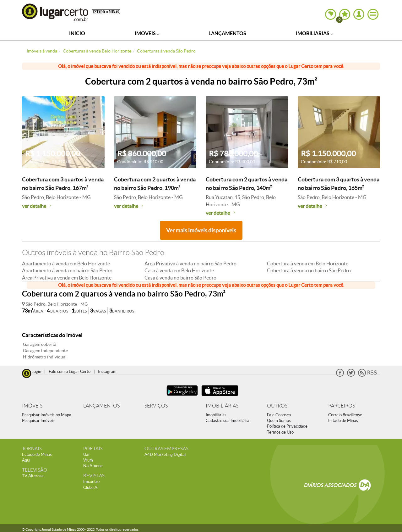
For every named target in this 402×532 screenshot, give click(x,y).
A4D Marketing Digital (165, 454)
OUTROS (277, 406)
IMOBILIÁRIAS (222, 406)
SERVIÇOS (156, 406)
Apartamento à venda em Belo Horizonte (66, 263)
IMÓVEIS (32, 406)
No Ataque (93, 466)
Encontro (91, 482)
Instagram (107, 371)
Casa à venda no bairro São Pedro (180, 278)
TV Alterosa (33, 476)
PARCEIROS (342, 406)
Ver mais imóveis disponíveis (201, 230)
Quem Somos (279, 421)
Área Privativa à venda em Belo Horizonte (67, 278)
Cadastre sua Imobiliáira (228, 421)
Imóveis (147, 33)
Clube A (90, 488)
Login (36, 371)
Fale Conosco (279, 415)
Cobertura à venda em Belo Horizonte (308, 263)
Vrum (88, 460)
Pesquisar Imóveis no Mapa (47, 415)
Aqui (26, 460)
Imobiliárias (314, 33)
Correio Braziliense (345, 415)
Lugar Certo (55, 12)
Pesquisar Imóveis (38, 421)
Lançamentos (227, 33)
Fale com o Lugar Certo (70, 371)
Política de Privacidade (287, 426)
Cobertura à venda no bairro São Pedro (309, 270)
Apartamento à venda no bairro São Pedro (67, 270)
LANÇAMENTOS (101, 406)
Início (77, 33)
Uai (86, 454)
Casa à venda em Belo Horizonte (179, 270)
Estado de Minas (343, 421)
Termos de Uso (280, 432)
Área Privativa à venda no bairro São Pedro (190, 263)
